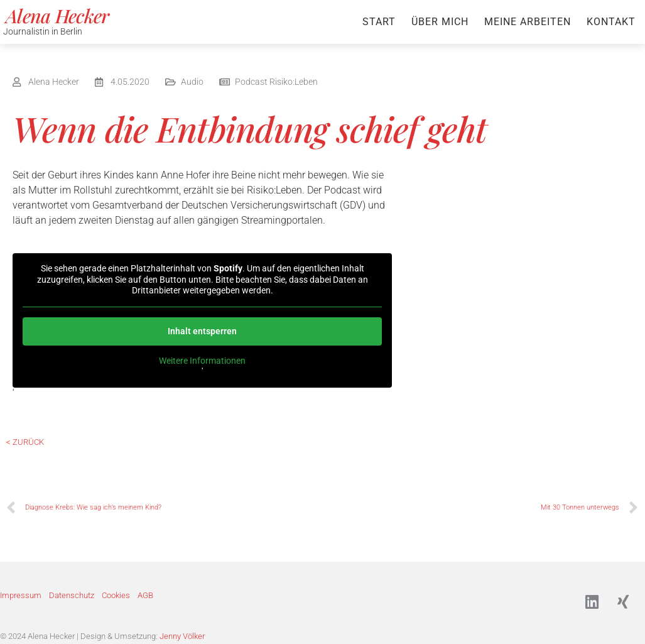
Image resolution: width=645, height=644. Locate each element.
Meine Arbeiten (528, 22)
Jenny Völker (182, 637)
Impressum (21, 596)
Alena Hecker (57, 16)
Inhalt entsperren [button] (202, 331)
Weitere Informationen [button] (202, 361)
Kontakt (611, 22)
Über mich (440, 22)
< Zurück (25, 442)
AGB (145, 596)
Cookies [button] (116, 596)
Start (379, 22)
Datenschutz (72, 596)
